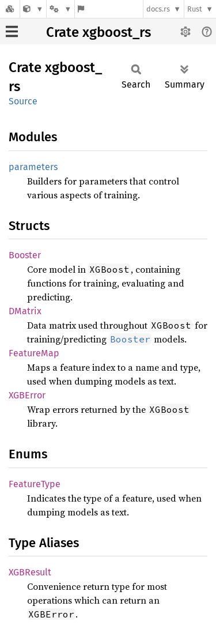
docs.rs (158, 9)
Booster (25, 255)
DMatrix (25, 311)
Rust (195, 9)
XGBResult (30, 572)
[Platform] (60, 9)
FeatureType (35, 484)
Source (23, 101)
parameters (33, 167)
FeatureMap (34, 353)
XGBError (27, 395)
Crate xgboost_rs (98, 32)
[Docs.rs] (10, 9)
